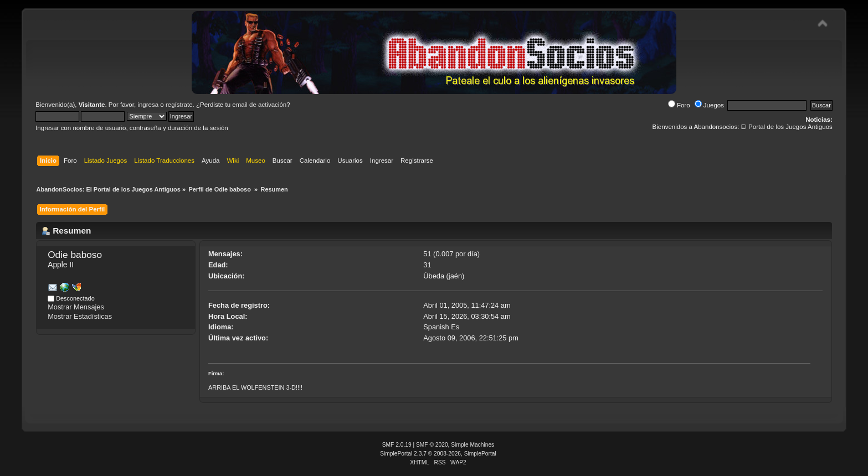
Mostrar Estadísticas (80, 316)
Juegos (709, 105)
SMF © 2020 (432, 445)
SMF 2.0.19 (397, 445)
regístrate (179, 105)
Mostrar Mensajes (76, 307)
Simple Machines (472, 445)
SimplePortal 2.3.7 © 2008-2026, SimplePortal (438, 454)
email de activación (259, 105)
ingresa (148, 105)
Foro (679, 105)
